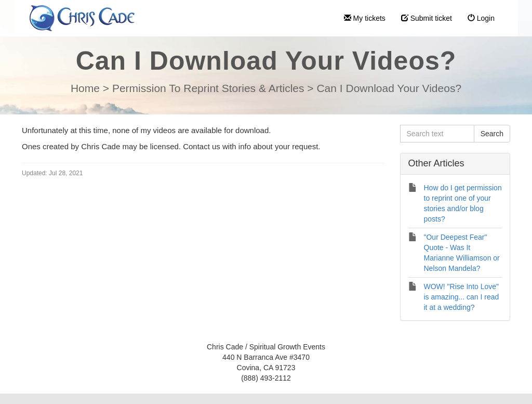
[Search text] (437, 134)
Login (481, 18)
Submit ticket (427, 18)
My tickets (365, 18)
